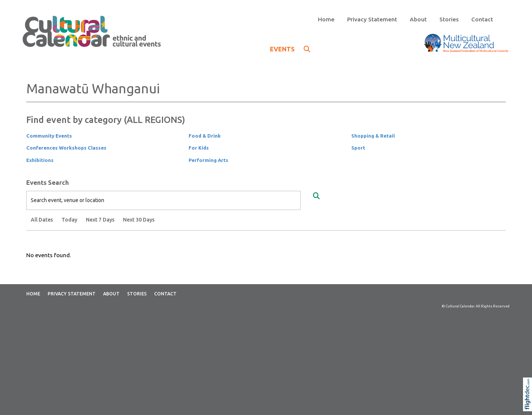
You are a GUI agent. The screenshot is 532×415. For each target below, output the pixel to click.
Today (69, 220)
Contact (482, 19)
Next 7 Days (100, 220)
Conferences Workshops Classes (66, 148)
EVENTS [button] (290, 49)
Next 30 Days (139, 220)
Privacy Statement (372, 19)
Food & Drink (205, 136)
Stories (449, 19)
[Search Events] (316, 196)
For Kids (199, 148)
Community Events (49, 136)
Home (326, 19)
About (418, 19)
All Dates (42, 220)
